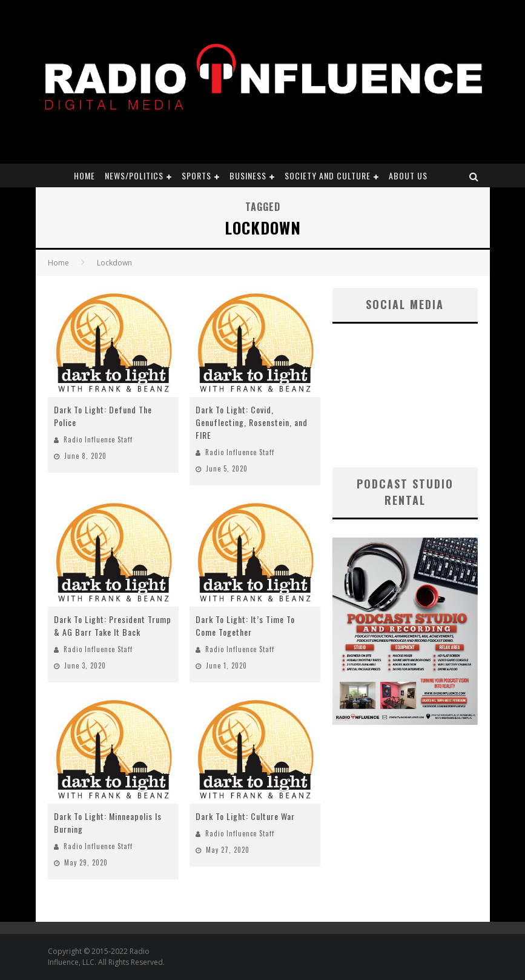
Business (248, 175)
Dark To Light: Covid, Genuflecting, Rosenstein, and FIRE (252, 422)
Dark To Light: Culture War (245, 816)
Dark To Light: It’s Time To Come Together (245, 625)
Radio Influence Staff (98, 439)
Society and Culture (328, 175)
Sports (196, 175)
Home (84, 175)
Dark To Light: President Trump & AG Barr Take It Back (113, 625)
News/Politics (134, 175)
